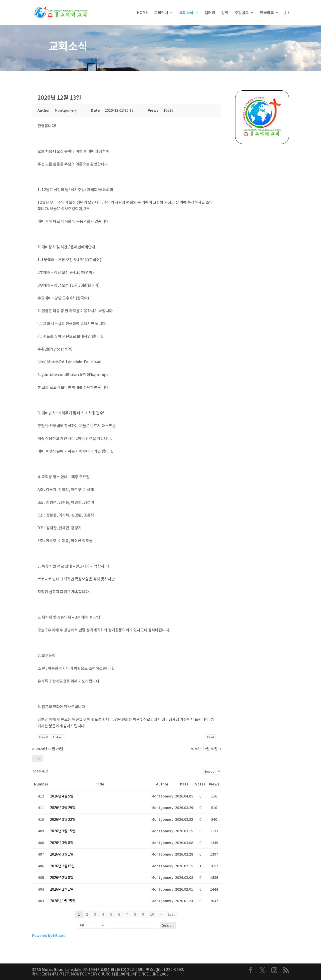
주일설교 (242, 13)
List (38, 759)
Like (43, 737)
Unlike (57, 737)
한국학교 (267, 13)
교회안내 (161, 13)
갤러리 (210, 13)
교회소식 (186, 13)
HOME (142, 13)
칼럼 (225, 13)
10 (152, 914)
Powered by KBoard (49, 935)
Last (172, 914)
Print (211, 737)
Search (168, 925)
